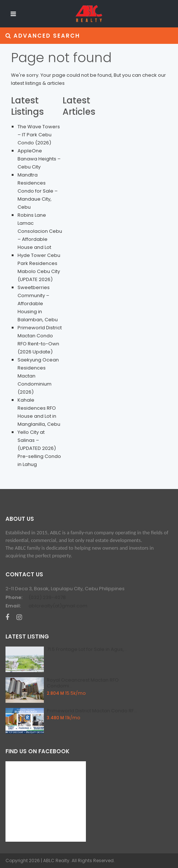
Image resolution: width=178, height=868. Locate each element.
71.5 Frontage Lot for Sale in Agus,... (87, 649)
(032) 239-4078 (47, 597)
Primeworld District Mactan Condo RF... (92, 711)
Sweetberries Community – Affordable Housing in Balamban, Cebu (38, 304)
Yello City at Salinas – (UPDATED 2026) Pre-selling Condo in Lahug (39, 448)
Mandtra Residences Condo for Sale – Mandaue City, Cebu (38, 191)
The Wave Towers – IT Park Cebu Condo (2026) (39, 135)
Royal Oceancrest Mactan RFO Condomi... (83, 683)
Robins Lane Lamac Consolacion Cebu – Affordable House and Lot (40, 231)
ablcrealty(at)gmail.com (58, 606)
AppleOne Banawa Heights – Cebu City (39, 159)
